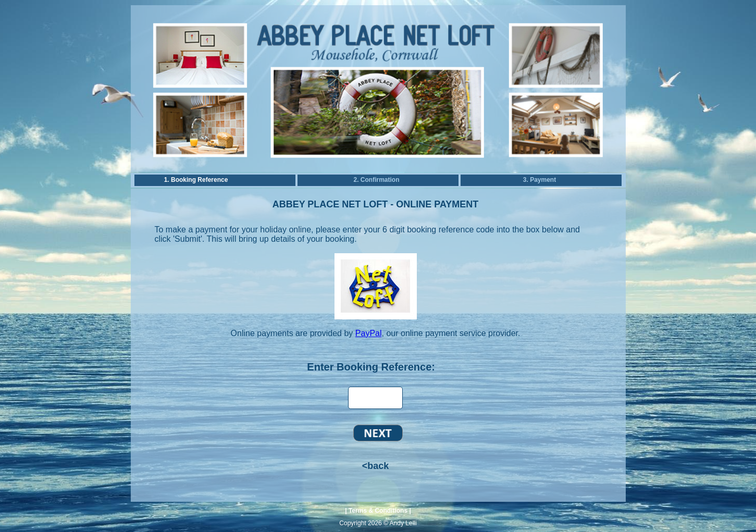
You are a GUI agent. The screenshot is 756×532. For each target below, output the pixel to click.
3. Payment (540, 180)
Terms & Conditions (378, 511)
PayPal (369, 333)
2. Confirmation (376, 180)
